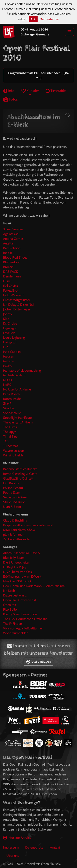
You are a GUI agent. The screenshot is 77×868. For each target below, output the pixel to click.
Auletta (8, 243)
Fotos (10, 99)
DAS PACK (10, 272)
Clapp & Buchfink (15, 520)
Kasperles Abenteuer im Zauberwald (28, 525)
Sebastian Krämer (15, 497)
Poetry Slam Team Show (20, 614)
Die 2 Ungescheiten (17, 562)
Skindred (9, 408)
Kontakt (55, 847)
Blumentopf (11, 262)
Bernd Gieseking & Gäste (20, 474)
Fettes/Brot (11, 290)
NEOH (7, 380)
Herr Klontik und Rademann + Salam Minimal (34, 586)
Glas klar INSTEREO (17, 581)
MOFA (7, 366)
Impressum (11, 847)
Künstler (30, 91)
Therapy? (9, 432)
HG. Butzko (11, 483)
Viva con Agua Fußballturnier (23, 628)
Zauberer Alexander (17, 539)
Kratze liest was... (15, 595)
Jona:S (7, 314)
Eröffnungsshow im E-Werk (22, 577)
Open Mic (10, 605)
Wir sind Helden (14, 455)
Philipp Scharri (13, 488)
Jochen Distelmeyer (17, 309)
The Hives (10, 427)
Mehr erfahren (49, 19)
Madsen (9, 356)
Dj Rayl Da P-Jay (15, 567)
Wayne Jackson (14, 451)
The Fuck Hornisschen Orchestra (25, 619)
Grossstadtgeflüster (17, 300)
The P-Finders (13, 624)
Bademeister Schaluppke (20, 469)
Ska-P (7, 403)
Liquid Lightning (14, 338)
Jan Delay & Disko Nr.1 (18, 305)
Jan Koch (9, 591)
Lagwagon (10, 328)
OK (33, 19)
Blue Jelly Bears (14, 558)
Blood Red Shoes (15, 257)
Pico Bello (10, 609)
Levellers (9, 333)
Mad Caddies (12, 352)
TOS (6, 441)
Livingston (10, 342)
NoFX (7, 385)
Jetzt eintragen (38, 661)
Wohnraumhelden (16, 633)
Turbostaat (10, 446)
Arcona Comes (13, 239)
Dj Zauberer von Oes (17, 572)
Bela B (8, 253)
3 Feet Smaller (13, 229)
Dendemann (12, 276)
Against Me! (11, 234)
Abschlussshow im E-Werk (22, 553)
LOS (6, 347)
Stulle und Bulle (14, 502)
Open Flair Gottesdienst (20, 600)
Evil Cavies (10, 286)
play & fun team (14, 535)
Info (9, 91)
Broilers (8, 267)
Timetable (56, 91)
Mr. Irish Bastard (14, 375)
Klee (6, 319)
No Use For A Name (17, 389)
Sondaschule (12, 413)
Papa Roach (11, 394)
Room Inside (12, 399)
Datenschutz (34, 847)
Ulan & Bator (12, 507)
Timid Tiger (11, 436)
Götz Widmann (14, 295)
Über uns (13, 856)
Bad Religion (12, 248)
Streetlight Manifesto (17, 418)
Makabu (9, 361)
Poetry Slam (12, 493)
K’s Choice (10, 323)
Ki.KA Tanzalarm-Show (19, 530)
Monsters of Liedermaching (22, 371)
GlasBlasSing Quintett (18, 478)
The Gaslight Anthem (18, 422)
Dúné (7, 281)
